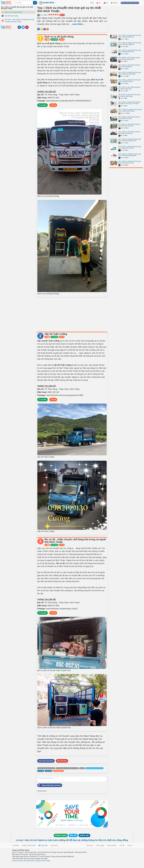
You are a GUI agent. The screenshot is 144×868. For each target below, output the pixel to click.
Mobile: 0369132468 (29, 845)
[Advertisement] (72, 314)
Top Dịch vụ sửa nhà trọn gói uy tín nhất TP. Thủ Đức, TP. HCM (129, 103)
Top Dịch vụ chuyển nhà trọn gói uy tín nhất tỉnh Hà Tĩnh (130, 162)
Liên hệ (62, 39)
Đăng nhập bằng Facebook (49, 785)
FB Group (90, 845)
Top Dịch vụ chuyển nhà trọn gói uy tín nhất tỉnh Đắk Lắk (130, 36)
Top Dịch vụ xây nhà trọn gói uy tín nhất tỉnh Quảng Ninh (129, 58)
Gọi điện (54, 39)
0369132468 (24, 854)
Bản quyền (54, 845)
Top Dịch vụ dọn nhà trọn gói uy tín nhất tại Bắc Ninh (129, 88)
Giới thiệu (16, 845)
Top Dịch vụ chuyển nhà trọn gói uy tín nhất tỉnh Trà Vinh (130, 147)
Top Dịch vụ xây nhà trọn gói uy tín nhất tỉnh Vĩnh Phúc (129, 125)
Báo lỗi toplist (62, 761)
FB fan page (100, 845)
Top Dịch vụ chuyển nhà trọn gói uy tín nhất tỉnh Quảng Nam (130, 140)
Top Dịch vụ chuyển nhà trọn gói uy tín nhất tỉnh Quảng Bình (130, 155)
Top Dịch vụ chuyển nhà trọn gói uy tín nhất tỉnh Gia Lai (130, 81)
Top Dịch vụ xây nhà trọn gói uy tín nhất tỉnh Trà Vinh (129, 118)
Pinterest (27, 27)
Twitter (23, 27)
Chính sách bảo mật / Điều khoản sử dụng (26, 861)
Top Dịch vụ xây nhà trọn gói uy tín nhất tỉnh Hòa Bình (129, 132)
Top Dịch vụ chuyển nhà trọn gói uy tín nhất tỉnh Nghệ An (130, 44)
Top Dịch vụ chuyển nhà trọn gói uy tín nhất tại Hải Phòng (130, 110)
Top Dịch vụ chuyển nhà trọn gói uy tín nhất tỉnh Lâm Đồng (130, 73)
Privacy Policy (46, 861)
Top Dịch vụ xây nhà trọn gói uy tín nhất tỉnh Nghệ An (129, 66)
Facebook (19, 27)
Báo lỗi (62, 15)
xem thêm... (78, 24)
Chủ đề (122, 845)
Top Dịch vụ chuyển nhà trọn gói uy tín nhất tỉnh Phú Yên (130, 51)
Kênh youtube (112, 845)
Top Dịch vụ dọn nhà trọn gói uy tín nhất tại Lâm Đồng (129, 95)
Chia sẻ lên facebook (46, 761)
